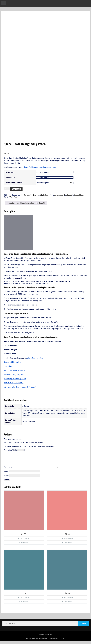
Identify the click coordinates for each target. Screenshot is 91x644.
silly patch (70, 195)
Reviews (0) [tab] (41, 203)
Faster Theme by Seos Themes (56, 641)
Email (6, 478)
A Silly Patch (13, 197)
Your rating (8, 450)
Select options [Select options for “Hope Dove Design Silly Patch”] (69, 541)
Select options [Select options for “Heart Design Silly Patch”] (69, 600)
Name (6, 474)
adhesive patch (60, 195)
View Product (25, 545)
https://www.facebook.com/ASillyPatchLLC (20, 387)
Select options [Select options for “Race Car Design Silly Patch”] (25, 600)
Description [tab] (11, 203)
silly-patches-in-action (35, 358)
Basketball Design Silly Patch (14, 375)
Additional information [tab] (26, 203)
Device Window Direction (14, 183)
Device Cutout (10, 177)
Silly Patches (45, 195)
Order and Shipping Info (12, 362)
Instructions (8, 366)
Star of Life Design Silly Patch (15, 370)
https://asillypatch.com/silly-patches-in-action (41, 167)
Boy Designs (25, 195)
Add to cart (16, 189)
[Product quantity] (7, 189)
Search (83, 626)
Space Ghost (79, 195)
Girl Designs (35, 195)
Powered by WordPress (45, 637)
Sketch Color (10, 172)
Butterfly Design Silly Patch (14, 383)
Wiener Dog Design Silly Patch (15, 379)
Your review (8, 470)
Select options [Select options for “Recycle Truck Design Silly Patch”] (25, 541)
